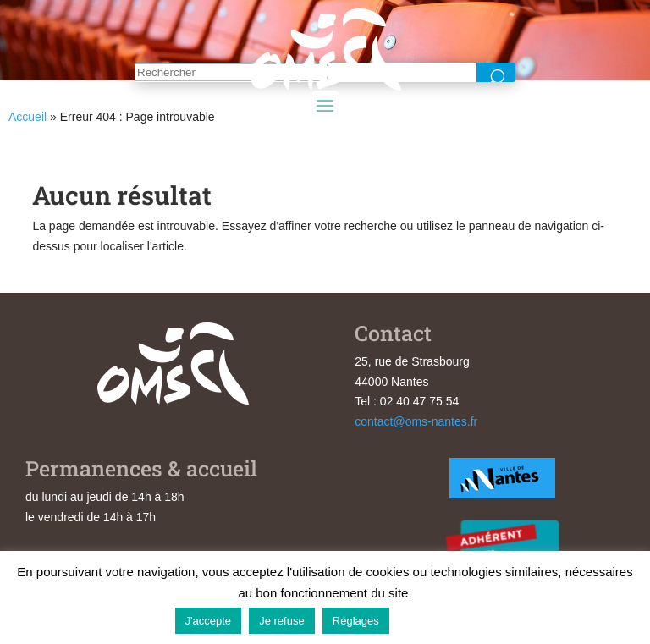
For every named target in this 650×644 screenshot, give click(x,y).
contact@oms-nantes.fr (416, 421)
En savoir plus (436, 620)
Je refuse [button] (281, 621)
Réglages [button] (356, 621)
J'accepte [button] (209, 621)
